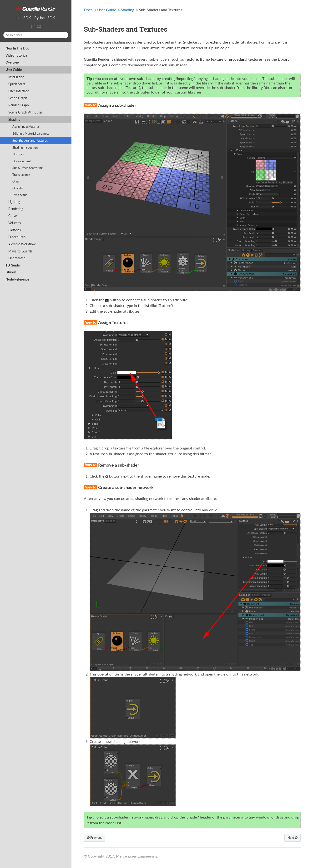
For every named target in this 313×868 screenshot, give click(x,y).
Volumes (15, 223)
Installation (16, 77)
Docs (88, 10)
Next (293, 838)
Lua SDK (24, 17)
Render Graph (19, 105)
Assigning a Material (26, 127)
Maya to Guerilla (20, 251)
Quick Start (17, 84)
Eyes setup (20, 195)
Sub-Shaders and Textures (30, 140)
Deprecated (17, 258)
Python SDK (45, 17)
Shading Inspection (25, 148)
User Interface (19, 91)
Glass (16, 181)
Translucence (21, 175)
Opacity (18, 188)
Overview (13, 62)
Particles (15, 230)
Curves (13, 216)
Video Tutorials (17, 55)
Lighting (14, 202)
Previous (95, 838)
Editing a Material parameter (32, 133)
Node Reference (17, 279)
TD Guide (13, 265)
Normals (18, 154)
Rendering (16, 209)
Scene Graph (18, 98)
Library (11, 272)
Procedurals (17, 237)
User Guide (14, 70)
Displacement (22, 161)
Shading (14, 119)
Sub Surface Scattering (28, 168)
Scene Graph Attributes (25, 112)
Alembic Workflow (22, 244)
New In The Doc (17, 48)
